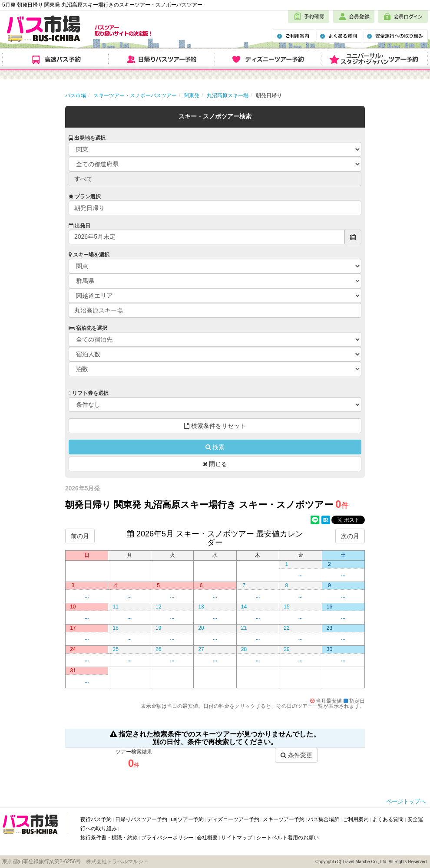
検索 (215, 447)
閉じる (215, 464)
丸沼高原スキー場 (228, 95)
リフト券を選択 (89, 393)
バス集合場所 (324, 819)
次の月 (350, 536)
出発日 (79, 226)
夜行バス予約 (96, 819)
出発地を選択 (87, 138)
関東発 (192, 95)
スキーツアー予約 (284, 819)
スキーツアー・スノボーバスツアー (135, 95)
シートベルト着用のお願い (288, 838)
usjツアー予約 (187, 819)
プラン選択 (85, 197)
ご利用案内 (356, 819)
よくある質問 (388, 819)
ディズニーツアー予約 (233, 819)
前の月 (80, 536)
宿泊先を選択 (88, 328)
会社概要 (207, 838)
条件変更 (296, 755)
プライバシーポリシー (167, 838)
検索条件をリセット (215, 426)
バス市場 (76, 95)
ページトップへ (406, 801)
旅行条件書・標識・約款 (109, 838)
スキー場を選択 (89, 255)
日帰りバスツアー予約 (141, 819)
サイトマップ (237, 838)
